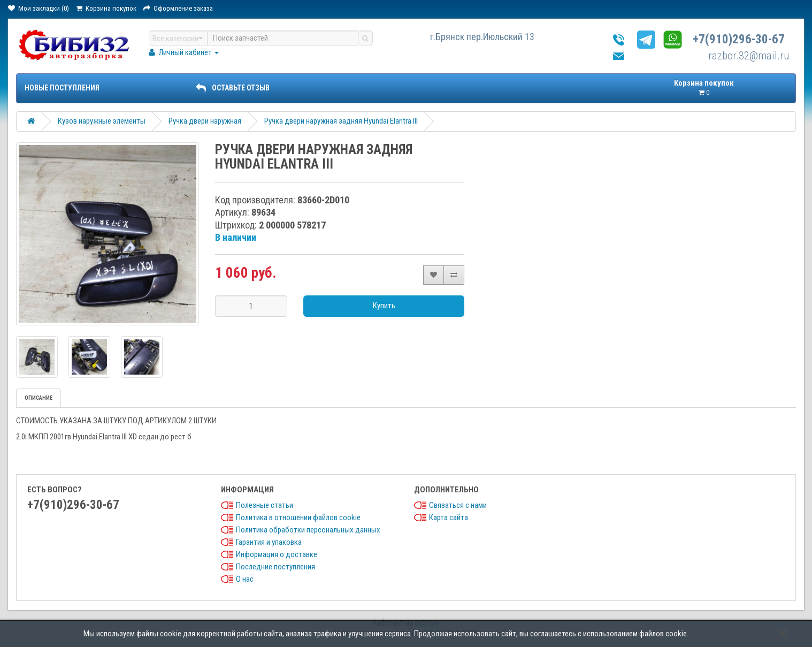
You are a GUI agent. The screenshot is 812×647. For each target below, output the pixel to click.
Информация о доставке (277, 554)
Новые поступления (62, 88)
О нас (245, 579)
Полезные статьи (265, 505)
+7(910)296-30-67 (739, 39)
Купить (384, 306)
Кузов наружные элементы (102, 121)
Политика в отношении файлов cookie (298, 517)
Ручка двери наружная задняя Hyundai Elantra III (341, 121)
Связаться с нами (458, 505)
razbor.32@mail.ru (749, 56)
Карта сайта (449, 517)
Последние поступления (275, 567)
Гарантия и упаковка (269, 542)
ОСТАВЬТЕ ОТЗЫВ (233, 88)
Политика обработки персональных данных (308, 530)
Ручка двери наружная (205, 121)
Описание (39, 398)
